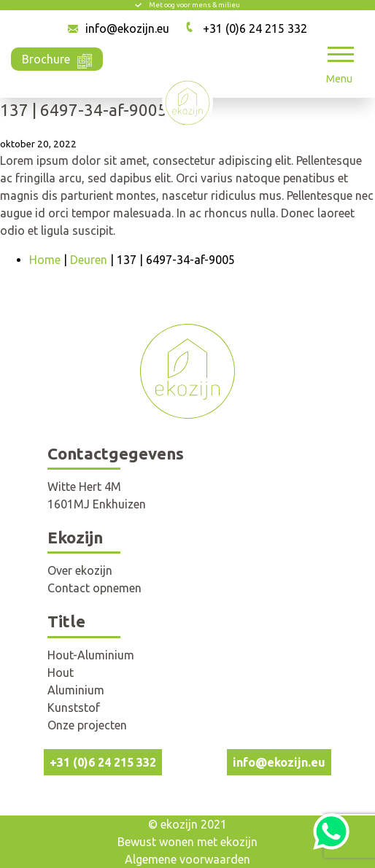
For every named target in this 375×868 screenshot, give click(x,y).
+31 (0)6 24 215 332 (255, 28)
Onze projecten (87, 725)
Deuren (89, 260)
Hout (61, 673)
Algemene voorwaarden (187, 859)
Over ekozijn (80, 570)
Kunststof (74, 708)
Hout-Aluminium (91, 655)
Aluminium (76, 690)
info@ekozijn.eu (127, 28)
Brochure (57, 58)
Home (45, 260)
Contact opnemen (94, 588)
